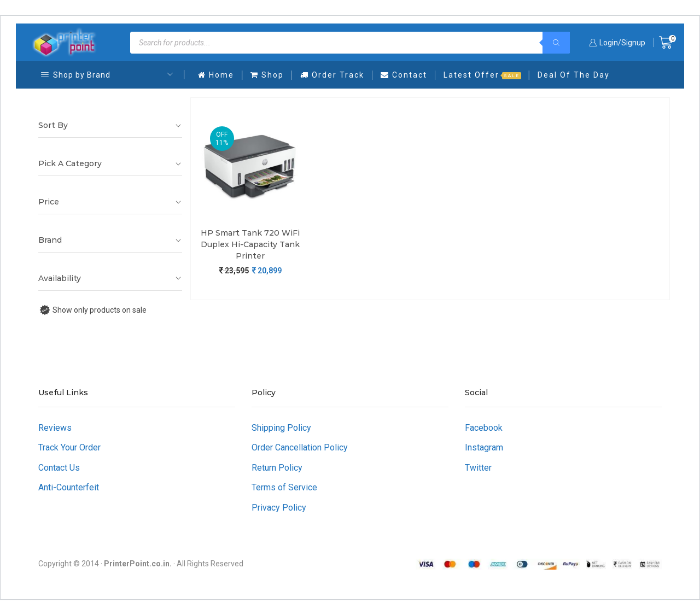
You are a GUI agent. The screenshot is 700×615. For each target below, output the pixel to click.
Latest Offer (482, 75)
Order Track (332, 75)
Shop (267, 75)
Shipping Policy (281, 428)
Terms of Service (284, 487)
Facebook (484, 428)
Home (216, 75)
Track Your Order (69, 447)
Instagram (484, 447)
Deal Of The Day (574, 75)
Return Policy (277, 468)
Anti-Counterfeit (69, 487)
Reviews (55, 428)
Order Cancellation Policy (300, 447)
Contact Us (59, 468)
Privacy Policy (279, 508)
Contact (404, 75)
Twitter (478, 468)
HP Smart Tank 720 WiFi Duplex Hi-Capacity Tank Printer (250, 244)
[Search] (556, 43)
